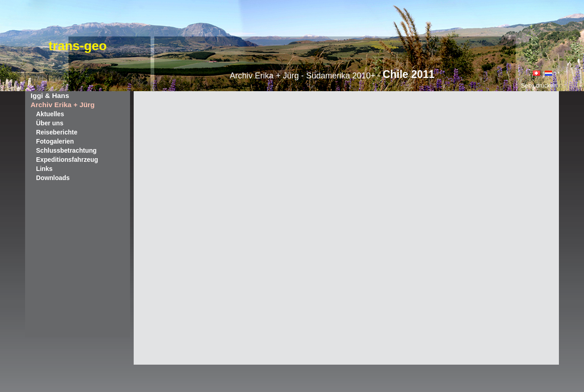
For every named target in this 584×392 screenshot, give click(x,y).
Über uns (50, 123)
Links (44, 169)
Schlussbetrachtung (66, 150)
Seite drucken (539, 85)
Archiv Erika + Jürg (63, 105)
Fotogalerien (55, 141)
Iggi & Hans (50, 95)
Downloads (53, 178)
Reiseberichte (57, 132)
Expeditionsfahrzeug (67, 160)
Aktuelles (50, 114)
